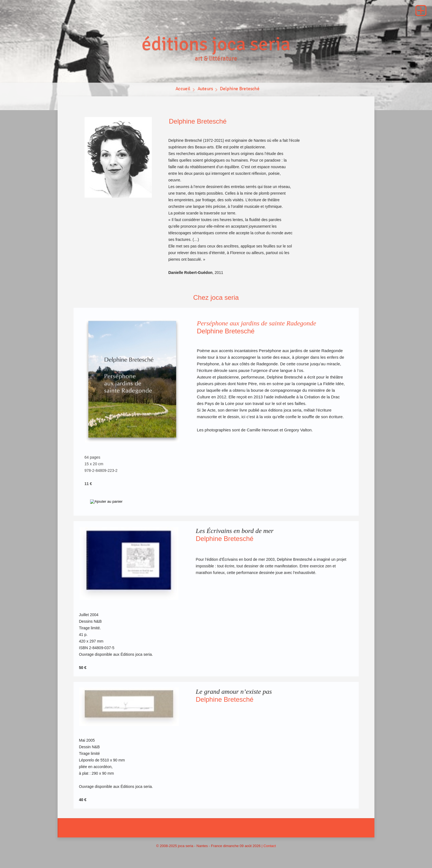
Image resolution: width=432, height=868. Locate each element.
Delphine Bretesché (240, 89)
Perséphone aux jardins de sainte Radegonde (257, 323)
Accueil (183, 89)
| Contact (269, 846)
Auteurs (205, 89)
